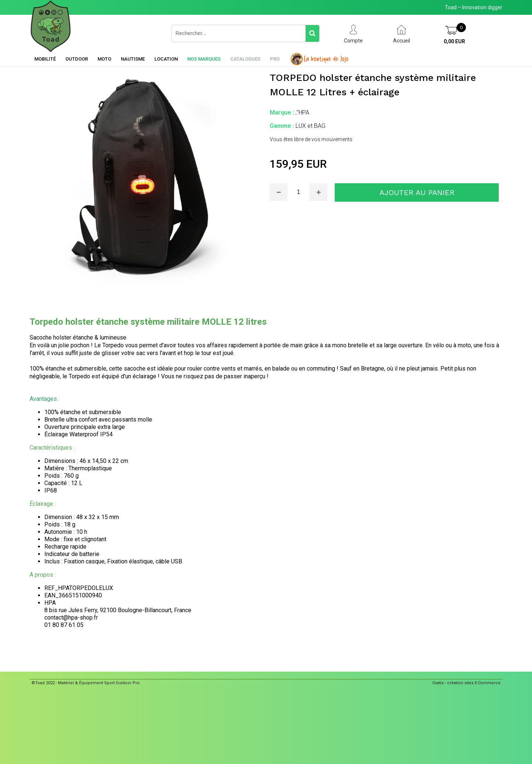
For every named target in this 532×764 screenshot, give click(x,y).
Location (166, 59)
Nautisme (133, 59)
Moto (104, 59)
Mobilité (45, 59)
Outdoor (77, 59)
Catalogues (245, 59)
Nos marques (204, 59)
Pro (275, 59)
